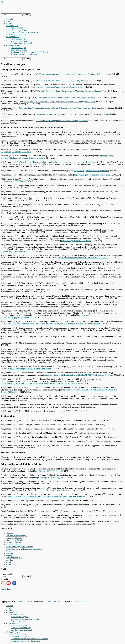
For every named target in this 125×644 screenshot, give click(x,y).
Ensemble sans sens (18, 34)
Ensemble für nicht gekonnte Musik (25, 32)
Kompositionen (17, 28)
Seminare (10, 553)
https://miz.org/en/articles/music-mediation (91, 171)
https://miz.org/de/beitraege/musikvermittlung (92, 175)
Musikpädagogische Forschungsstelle (25, 54)
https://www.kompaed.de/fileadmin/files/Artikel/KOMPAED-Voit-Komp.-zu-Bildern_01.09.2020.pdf (41, 383)
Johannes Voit (6, 6)
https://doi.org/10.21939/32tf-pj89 (49, 477)
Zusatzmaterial (105, 114)
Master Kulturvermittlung (21, 41)
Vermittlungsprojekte (19, 39)
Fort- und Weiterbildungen (16, 536)
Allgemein (10, 534)
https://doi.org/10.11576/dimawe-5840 (16, 251)
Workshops (10, 564)
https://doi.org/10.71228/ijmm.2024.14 (16, 152)
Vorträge (9, 562)
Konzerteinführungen (14, 538)
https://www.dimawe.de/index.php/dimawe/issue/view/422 (60, 87)
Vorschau (9, 23)
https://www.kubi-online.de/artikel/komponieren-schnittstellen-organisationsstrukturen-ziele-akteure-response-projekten (55, 324)
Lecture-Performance (14, 542)
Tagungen (10, 556)
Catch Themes (82, 602)
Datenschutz (6, 589)
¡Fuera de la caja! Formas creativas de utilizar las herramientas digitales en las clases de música (56, 162)
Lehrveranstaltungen (19, 50)
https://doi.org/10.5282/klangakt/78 (15, 181)
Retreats (9, 551)
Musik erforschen (13, 45)
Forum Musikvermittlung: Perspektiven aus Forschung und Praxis (62, 121)
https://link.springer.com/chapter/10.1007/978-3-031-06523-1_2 (83, 258)
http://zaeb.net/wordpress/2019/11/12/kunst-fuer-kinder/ (30, 369)
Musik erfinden (12, 26)
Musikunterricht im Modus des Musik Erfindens (30, 52)
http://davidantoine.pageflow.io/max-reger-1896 (61, 490)
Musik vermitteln (13, 37)
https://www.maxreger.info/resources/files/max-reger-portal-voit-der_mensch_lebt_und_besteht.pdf (47, 496)
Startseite (10, 19)
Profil (8, 21)
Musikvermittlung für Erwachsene (19, 547)
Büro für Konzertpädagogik (22, 43)
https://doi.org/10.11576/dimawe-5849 (76, 241)
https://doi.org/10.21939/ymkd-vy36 (48, 471)
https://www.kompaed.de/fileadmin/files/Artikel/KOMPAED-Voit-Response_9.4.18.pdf (78, 375)
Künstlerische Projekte (20, 30)
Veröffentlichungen (18, 48)
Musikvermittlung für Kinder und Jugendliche (24, 549)
